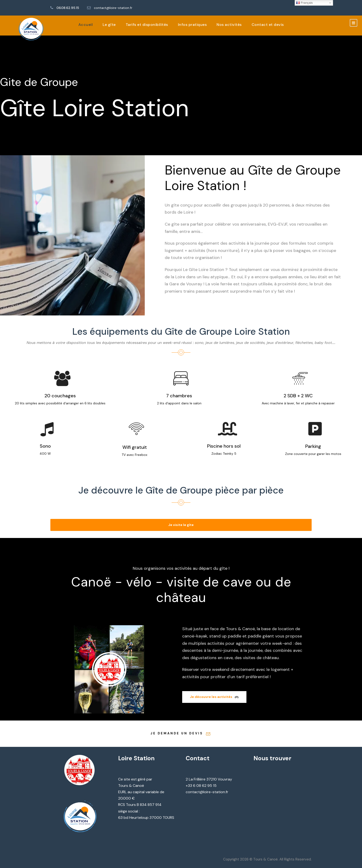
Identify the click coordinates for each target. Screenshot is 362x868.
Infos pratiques (192, 25)
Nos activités (229, 25)
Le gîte (109, 25)
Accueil (86, 25)
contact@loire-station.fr (113, 8)
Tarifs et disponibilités (147, 25)
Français (304, 3)
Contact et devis (268, 25)
